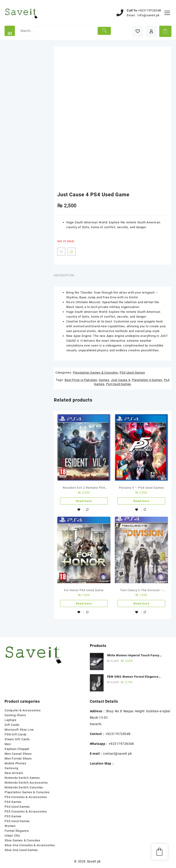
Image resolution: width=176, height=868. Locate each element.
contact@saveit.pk (117, 754)
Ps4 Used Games (119, 384)
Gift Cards (12, 725)
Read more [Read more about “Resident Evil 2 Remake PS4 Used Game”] (84, 501)
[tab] (66, 276)
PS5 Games (13, 816)
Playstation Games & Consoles (95, 373)
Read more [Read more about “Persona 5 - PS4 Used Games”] (141, 501)
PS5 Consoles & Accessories (26, 811)
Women (10, 826)
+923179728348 (150, 10)
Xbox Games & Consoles (22, 840)
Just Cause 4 (121, 380)
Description (64, 275)
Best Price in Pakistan (81, 380)
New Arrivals (14, 773)
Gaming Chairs (15, 715)
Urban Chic (12, 836)
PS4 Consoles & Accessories (26, 797)
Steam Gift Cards (17, 739)
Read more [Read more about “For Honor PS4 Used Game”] (84, 603)
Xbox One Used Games (21, 850)
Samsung (11, 768)
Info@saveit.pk (149, 15)
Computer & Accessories (23, 710)
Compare (72, 252)
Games (104, 380)
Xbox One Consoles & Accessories (30, 845)
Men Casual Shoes (18, 754)
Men (8, 744)
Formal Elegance (17, 831)
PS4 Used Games (132, 373)
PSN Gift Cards (16, 734)
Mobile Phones (15, 763)
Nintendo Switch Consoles (24, 787)
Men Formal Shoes (18, 758)
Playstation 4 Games (147, 380)
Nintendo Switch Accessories (26, 783)
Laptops (11, 720)
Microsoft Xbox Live (19, 730)
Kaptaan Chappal (17, 749)
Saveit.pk (94, 861)
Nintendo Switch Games (22, 778)
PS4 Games (13, 802)
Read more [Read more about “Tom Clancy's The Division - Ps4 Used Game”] (141, 603)
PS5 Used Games (17, 821)
